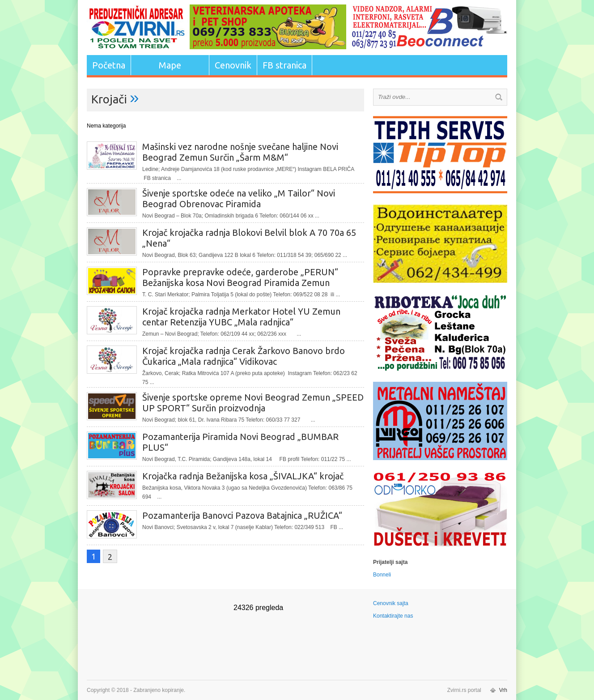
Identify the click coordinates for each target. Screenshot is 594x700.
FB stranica (284, 65)
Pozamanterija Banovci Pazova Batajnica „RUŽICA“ (242, 515)
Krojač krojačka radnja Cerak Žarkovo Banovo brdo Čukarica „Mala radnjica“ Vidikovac (244, 356)
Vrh (503, 690)
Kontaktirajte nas (393, 616)
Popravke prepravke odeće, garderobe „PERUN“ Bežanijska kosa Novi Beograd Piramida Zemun (240, 277)
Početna (109, 65)
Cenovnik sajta (391, 603)
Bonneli (382, 575)
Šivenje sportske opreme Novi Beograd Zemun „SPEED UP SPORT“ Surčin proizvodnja (253, 403)
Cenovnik (233, 65)
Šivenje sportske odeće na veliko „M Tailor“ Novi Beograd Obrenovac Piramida (239, 198)
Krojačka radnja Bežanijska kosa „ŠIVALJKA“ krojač (243, 476)
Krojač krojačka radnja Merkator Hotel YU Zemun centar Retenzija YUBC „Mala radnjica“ (241, 317)
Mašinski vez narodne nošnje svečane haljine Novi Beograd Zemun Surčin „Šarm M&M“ (240, 152)
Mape (170, 65)
